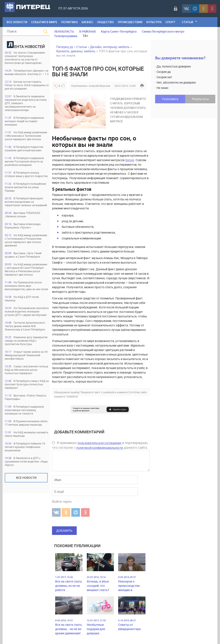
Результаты (200, 99)
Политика (70, 22)
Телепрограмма (66, 36)
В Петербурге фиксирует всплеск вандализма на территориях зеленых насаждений (26, 202)
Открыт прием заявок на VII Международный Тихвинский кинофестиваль (26, 355)
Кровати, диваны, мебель (76, 51)
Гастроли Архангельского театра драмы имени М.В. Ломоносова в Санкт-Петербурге (25, 326)
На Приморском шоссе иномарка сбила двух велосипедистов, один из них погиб (26, 286)
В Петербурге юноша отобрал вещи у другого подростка (26, 174)
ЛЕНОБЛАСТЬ (64, 31)
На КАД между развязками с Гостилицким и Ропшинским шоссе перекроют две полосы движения (26, 240)
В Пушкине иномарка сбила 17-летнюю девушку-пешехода (26, 423)
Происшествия (130, 22)
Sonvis (130, 160)
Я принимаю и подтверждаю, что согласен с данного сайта (100, 445)
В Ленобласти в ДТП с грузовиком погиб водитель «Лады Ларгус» (26, 461)
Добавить (64, 531)
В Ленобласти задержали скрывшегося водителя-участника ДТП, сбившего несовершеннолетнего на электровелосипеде (26, 103)
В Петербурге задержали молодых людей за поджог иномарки (24, 121)
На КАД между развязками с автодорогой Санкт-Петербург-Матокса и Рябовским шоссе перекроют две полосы (26, 269)
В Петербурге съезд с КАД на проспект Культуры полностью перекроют (27, 384)
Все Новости (17, 22)
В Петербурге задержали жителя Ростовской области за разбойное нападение (24, 161)
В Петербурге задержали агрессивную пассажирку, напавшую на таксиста (24, 410)
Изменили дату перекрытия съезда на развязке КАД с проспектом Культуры (26, 341)
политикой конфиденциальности (100, 448)
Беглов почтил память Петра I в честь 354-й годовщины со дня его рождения (27, 85)
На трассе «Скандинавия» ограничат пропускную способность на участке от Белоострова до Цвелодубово (25, 58)
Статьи (187, 22)
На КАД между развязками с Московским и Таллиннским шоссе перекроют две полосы (26, 136)
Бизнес (87, 22)
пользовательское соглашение (99, 443)
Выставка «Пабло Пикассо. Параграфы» (26, 397)
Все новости (26, 478)
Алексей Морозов (99, 86)
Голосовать (170, 99)
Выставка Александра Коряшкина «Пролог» (23, 226)
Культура (154, 22)
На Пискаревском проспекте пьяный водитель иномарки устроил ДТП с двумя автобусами (27, 311)
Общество (105, 22)
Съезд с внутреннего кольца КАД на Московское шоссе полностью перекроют (26, 370)
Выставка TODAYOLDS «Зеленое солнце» (22, 215)
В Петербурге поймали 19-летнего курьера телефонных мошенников (25, 447)
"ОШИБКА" (72, 396)
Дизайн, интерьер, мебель (110, 47)
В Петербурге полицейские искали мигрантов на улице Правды (25, 187)
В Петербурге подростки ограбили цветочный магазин (24, 149)
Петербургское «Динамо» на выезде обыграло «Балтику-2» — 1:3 (27, 72)
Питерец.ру (65, 47)
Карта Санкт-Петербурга (119, 31)
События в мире (44, 22)
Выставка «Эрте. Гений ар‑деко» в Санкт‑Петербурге (23, 255)
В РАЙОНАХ (88, 31)
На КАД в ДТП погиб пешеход (22, 299)
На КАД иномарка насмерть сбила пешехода (27, 434)
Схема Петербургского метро (163, 31)
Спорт (170, 22)
